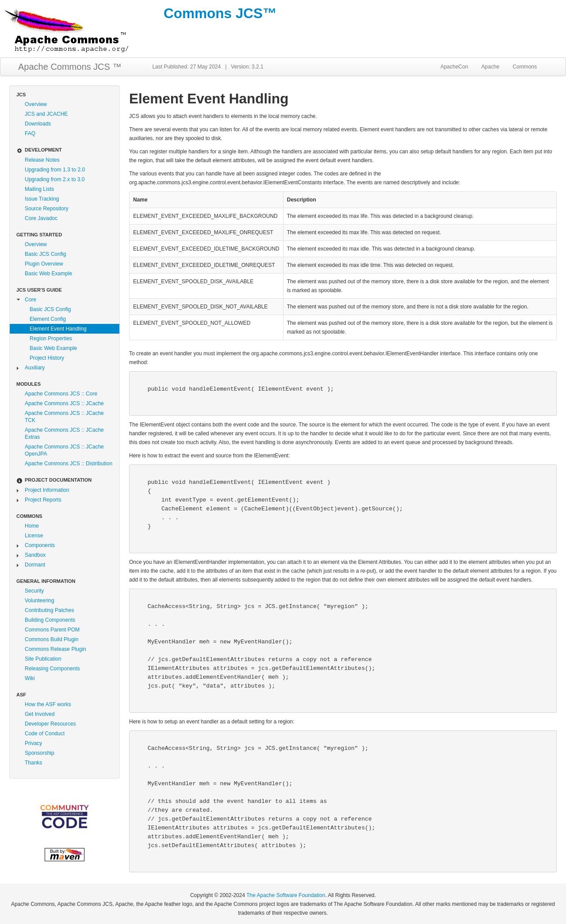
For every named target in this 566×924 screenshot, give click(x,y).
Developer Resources (50, 724)
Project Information (47, 490)
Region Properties (51, 338)
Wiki (30, 678)
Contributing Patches (49, 610)
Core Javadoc (41, 218)
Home (32, 526)
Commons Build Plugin (52, 639)
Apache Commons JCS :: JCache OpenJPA (64, 450)
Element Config (48, 319)
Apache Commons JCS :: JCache (64, 403)
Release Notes (42, 160)
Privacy (33, 743)
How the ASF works (48, 704)
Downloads (38, 124)
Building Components (50, 620)
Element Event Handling (58, 329)
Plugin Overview (44, 264)
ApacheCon (454, 67)
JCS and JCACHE (46, 114)
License (34, 536)
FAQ (30, 133)
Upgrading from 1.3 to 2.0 (55, 170)
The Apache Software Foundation (286, 895)
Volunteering (40, 601)
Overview (36, 104)
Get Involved (40, 714)
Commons (525, 67)
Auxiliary (35, 368)
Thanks (33, 763)
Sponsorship (40, 753)
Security (34, 591)
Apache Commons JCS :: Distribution (69, 464)
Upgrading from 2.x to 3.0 (55, 179)
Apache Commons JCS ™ (70, 67)
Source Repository (47, 209)
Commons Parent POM (52, 630)
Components (40, 545)
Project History (47, 358)
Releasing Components (52, 669)
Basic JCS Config (45, 254)
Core (31, 300)
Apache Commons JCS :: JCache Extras (64, 433)
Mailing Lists (39, 189)
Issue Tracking (42, 199)
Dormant (35, 565)
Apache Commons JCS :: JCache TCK (64, 417)
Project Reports (43, 500)
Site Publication (43, 659)
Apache (491, 67)
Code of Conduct (45, 734)
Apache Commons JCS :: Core (61, 394)
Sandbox (35, 555)
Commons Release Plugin (55, 649)
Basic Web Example (48, 274)
